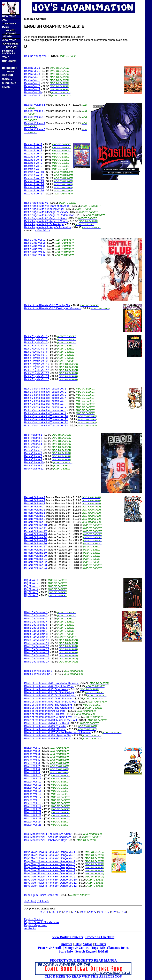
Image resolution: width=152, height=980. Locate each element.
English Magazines (35, 925)
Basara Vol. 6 (32, 80)
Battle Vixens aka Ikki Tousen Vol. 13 (46, 425)
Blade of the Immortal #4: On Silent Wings (49, 692)
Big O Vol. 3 (31, 586)
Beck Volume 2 (33, 438)
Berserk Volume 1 (35, 497)
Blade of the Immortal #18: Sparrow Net (48, 735)
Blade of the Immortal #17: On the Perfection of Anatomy (58, 732)
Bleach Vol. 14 (33, 788)
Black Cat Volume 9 (36, 637)
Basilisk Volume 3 (35, 117)
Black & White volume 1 (38, 671)
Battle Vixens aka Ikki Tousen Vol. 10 (46, 416)
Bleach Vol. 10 (33, 775)
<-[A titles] (30, 901)
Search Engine (85, 951)
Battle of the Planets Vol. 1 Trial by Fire (47, 305)
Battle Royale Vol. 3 (36, 342)
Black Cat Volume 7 (36, 631)
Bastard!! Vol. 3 (33, 150)
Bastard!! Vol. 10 (34, 172)
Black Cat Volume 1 (36, 612)
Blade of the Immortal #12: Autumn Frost (48, 717)
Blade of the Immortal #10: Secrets (45, 711)
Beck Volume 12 (34, 469)
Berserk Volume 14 (36, 537)
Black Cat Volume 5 (36, 625)
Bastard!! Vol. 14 (34, 184)
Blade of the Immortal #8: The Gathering (48, 705)
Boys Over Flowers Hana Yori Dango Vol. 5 (50, 864)
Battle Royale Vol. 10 (37, 364)
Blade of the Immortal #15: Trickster (45, 726)
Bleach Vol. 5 (32, 760)
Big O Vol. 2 (31, 583)
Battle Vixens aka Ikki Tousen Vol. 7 (45, 407)
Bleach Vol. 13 (33, 785)
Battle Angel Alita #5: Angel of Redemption (49, 215)
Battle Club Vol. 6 (35, 255)
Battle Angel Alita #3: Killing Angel (44, 209)
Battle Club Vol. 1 (35, 240)
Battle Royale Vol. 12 (37, 370)
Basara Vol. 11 (33, 95)
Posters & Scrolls (50, 948)
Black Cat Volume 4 (36, 622)
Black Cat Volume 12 (37, 646)
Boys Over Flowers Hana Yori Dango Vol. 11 (50, 883)
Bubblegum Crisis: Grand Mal (42, 895)
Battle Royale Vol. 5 (36, 349)
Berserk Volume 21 (36, 559)
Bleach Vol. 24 (33, 822)
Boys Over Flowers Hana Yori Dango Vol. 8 (50, 873)
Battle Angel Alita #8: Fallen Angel (44, 224)
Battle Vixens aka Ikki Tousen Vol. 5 (45, 401)
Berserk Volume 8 (35, 519)
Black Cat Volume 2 (36, 615)
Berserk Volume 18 (36, 550)
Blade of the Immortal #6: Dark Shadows (48, 698)
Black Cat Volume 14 (37, 652)
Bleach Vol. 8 (32, 769)
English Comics (33, 919)
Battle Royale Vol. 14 (37, 376)
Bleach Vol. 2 (32, 751)
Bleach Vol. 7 (32, 766)
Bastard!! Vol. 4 (33, 154)
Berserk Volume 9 (35, 522)
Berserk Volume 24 (36, 568)
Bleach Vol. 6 (32, 763)
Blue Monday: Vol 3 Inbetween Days (46, 840)
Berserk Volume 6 (35, 513)
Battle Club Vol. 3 (35, 246)
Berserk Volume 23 (36, 565)
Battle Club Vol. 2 (35, 243)
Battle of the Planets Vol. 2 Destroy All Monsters (52, 308)
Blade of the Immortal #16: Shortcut (45, 729)
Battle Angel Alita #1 (36, 203)
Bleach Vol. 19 (33, 803)
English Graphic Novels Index (42, 922)
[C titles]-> (43, 901)
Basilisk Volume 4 (35, 123)
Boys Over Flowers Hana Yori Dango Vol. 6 (50, 867)
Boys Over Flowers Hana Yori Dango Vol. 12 (50, 886)
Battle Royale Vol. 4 (36, 346)
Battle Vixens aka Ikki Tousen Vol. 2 (45, 392)
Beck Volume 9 (33, 459)
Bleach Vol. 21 (33, 812)
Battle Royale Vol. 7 (36, 355)
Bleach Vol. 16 (33, 794)
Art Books (30, 928)
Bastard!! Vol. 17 (34, 194)
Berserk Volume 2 (35, 500)
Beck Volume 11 (34, 465)
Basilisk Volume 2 (35, 111)
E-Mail (103, 951)
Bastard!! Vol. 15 (34, 187)
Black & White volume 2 (38, 674)
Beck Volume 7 (33, 453)
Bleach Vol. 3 (32, 754)
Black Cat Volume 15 (37, 655)
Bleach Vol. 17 (33, 797)
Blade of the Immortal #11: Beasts (44, 714)
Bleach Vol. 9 (32, 772)
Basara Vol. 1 (32, 68)
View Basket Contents (68, 937)
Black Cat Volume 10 (37, 640)
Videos (88, 944)
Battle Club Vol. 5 (35, 252)
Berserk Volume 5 (35, 510)
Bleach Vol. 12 (33, 782)
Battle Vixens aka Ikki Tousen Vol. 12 (46, 422)
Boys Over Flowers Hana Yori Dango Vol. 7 (50, 870)
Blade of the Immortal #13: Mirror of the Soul (51, 720)
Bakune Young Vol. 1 (37, 56)
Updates (66, 944)
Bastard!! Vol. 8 (33, 166)
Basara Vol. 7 (32, 83)
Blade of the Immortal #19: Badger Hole (48, 738)
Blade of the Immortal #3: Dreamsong (46, 689)
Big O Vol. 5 (31, 592)
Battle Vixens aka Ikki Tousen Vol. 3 (45, 395)
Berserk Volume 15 (36, 540)
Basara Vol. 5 (32, 77)
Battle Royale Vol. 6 (36, 352)
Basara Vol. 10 (33, 92)
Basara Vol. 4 (32, 74)
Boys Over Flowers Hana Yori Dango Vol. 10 (50, 880)
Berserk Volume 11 (36, 528)
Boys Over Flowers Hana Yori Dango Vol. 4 (50, 861)
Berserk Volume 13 (36, 534)
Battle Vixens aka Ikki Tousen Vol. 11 (46, 419)
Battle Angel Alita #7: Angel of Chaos (46, 221)
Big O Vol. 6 (31, 595)
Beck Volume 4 (33, 444)
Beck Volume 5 (33, 447)
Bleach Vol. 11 (33, 778)
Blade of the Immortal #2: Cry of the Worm (49, 686)
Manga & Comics (77, 948)
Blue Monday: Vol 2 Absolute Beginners (48, 837)
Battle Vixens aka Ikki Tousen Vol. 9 (45, 413)
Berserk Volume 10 (36, 525)
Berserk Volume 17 (36, 547)
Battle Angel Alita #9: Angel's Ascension (48, 227)
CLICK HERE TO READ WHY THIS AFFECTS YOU (83, 976)
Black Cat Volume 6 (36, 628)
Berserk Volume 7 (35, 516)
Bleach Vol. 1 (32, 748)
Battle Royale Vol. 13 (37, 373)
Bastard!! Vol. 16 (34, 190)
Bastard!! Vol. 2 (33, 147)
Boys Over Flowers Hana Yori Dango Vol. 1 (50, 852)
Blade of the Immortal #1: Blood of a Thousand (52, 683)
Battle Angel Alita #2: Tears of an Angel (47, 206)
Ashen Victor (42, 230)
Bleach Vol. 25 (33, 825)
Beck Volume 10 (34, 462)
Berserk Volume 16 (36, 543)
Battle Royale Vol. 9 (36, 361)
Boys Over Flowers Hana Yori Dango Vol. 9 (50, 877)
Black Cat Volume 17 (37, 662)
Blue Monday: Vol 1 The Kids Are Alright (48, 834)
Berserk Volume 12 (36, 531)
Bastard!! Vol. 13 (34, 181)
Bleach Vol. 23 (33, 818)
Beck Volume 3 (33, 441)
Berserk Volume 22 (36, 562)
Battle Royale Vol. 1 (36, 336)
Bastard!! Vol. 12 (34, 178)
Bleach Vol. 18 (33, 800)
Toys (95, 948)
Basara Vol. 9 (32, 89)
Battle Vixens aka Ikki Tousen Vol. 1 (45, 389)
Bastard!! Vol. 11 (34, 175)
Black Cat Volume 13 (37, 649)
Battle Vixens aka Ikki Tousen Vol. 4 (45, 398)
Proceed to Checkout (100, 937)
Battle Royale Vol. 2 (36, 339)
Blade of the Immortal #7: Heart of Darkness (50, 702)
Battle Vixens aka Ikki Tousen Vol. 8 (45, 410)
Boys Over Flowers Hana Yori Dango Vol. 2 (50, 855)
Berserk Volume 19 (36, 553)
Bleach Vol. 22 (33, 815)
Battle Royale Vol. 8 (36, 358)
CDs (78, 944)
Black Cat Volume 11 (37, 643)
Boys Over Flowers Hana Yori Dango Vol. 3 (50, 858)
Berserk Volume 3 (35, 503)
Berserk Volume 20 (36, 556)
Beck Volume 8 (33, 456)
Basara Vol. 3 (32, 71)
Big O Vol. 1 (31, 580)
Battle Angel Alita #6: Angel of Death (46, 218)
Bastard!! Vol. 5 (33, 157)
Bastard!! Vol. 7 (33, 163)
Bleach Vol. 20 (33, 809)
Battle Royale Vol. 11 (37, 367)
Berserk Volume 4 (35, 507)
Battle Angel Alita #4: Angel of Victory (46, 212)
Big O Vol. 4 (31, 589)
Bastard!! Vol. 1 (33, 144)
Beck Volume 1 (33, 435)
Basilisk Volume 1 (35, 105)
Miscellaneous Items (114, 948)
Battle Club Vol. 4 (35, 249)
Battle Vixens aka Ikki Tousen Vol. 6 (45, 404)
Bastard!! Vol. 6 (33, 160)
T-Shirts (100, 944)
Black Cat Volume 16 (37, 658)
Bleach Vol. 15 (33, 791)
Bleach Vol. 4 (32, 757)
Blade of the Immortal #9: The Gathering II (49, 708)
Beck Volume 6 (33, 450)
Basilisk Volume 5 (35, 129)
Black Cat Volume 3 (36, 618)
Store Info (66, 951)
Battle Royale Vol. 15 (37, 379)
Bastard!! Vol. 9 (33, 169)
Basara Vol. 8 (32, 86)
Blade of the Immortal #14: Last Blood (47, 723)
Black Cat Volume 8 (36, 634)
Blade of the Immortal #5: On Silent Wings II (50, 695)
